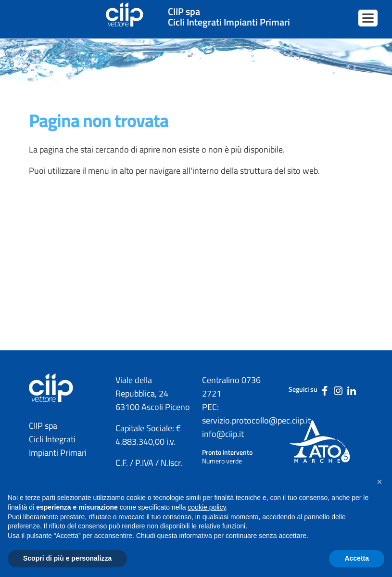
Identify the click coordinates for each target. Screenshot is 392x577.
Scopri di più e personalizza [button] (67, 558)
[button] (379, 482)
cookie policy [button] (207, 507)
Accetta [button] (357, 558)
